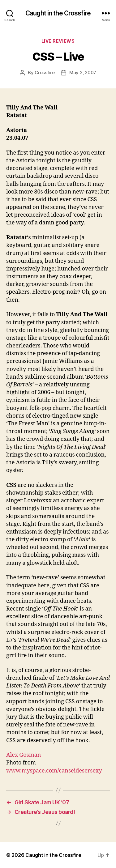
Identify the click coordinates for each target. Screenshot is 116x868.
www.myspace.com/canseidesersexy (54, 771)
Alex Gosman (24, 755)
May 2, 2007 (83, 72)
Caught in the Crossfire (58, 13)
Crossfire (45, 72)
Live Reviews (58, 41)
